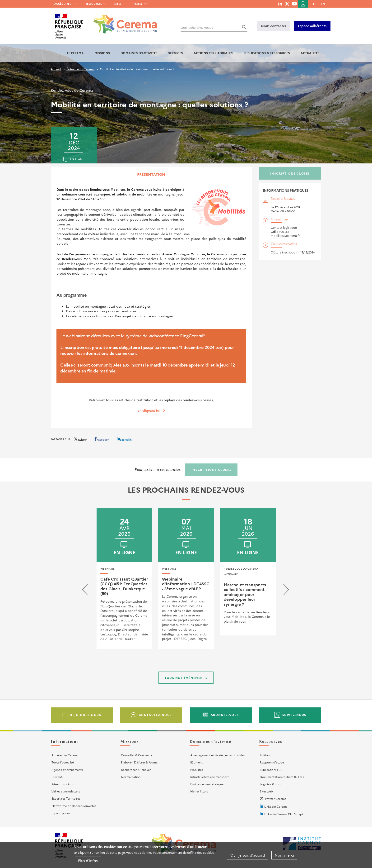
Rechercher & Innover (136, 770)
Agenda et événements (67, 770)
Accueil (56, 69)
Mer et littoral (200, 791)
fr (315, 4)
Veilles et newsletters (66, 791)
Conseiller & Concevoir (137, 755)
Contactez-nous (155, 715)
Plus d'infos (88, 861)
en (323, 4)
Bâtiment (196, 762)
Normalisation (131, 777)
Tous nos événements (186, 678)
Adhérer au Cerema (65, 755)
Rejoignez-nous (86, 715)
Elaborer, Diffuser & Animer (140, 762)
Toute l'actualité (63, 762)
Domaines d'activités (139, 53)
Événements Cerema (80, 69)
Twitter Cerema (276, 799)
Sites (118, 4)
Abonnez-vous (225, 715)
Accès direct (64, 4)
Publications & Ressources (267, 53)
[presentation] (85, 591)
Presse (138, 4)
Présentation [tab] (151, 174)
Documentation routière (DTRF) (282, 777)
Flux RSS (57, 777)
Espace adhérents (312, 26)
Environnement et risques (207, 784)
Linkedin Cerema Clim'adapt (284, 814)
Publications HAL (271, 770)
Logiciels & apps (271, 784)
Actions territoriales (213, 53)
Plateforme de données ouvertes (74, 806)
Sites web (266, 791)
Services (176, 53)
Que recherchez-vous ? (197, 27)
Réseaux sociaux (63, 784)
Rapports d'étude (272, 762)
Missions (102, 53)
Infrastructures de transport (209, 777)
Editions (265, 755)
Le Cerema (75, 53)
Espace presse (61, 813)
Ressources (94, 4)
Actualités (310, 53)
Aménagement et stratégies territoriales (218, 755)
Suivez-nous (294, 715)
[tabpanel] (151, 305)
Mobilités (197, 770)
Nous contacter (274, 26)
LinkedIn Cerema (276, 806)
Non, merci (284, 855)
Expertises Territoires (66, 798)
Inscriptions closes (290, 173)
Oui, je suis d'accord (248, 855)
